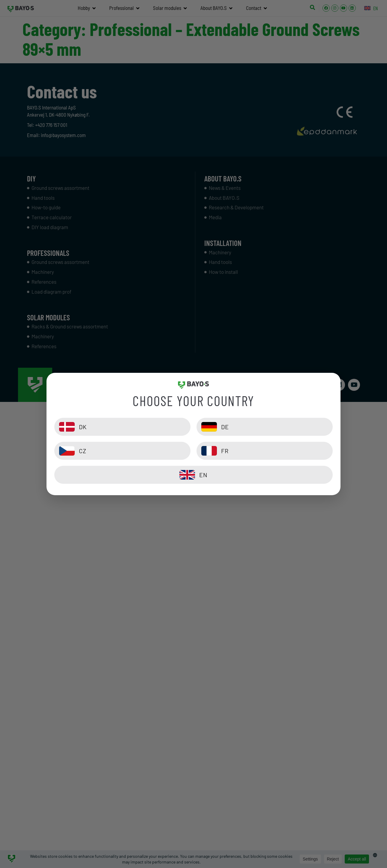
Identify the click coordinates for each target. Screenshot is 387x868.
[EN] (193, 475)
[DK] (122, 427)
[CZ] (122, 451)
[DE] (265, 427)
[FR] (265, 451)
